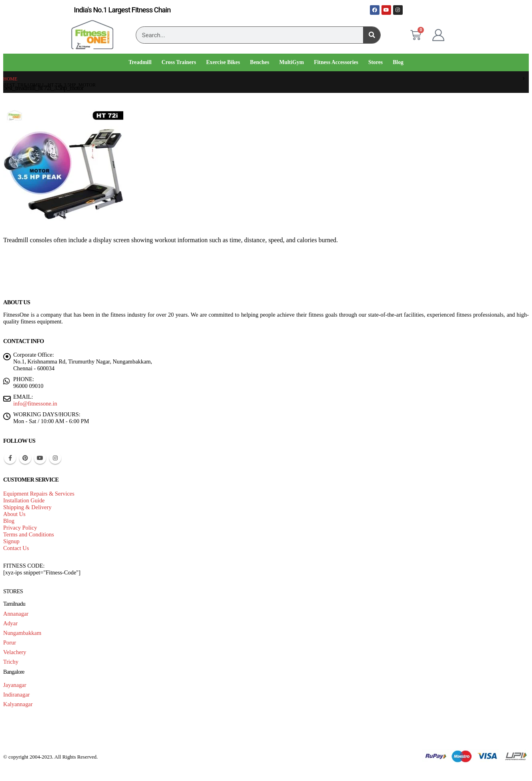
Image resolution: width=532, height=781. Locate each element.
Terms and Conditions (29, 534)
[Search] (372, 35)
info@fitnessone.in (35, 404)
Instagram (55, 458)
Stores (375, 62)
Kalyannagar (18, 704)
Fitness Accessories (336, 62)
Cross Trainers (179, 62)
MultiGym (292, 62)
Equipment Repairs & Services (39, 494)
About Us (14, 514)
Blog (398, 62)
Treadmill (140, 62)
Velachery (15, 652)
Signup (11, 541)
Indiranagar (16, 695)
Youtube (40, 458)
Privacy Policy (20, 528)
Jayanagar (15, 685)
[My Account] (438, 35)
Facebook (10, 458)
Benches (260, 62)
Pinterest (25, 458)
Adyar (10, 623)
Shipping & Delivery (27, 507)
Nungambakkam (22, 633)
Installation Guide (24, 500)
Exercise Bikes (223, 62)
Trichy (11, 662)
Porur (10, 642)
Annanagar (16, 614)
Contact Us (16, 548)
